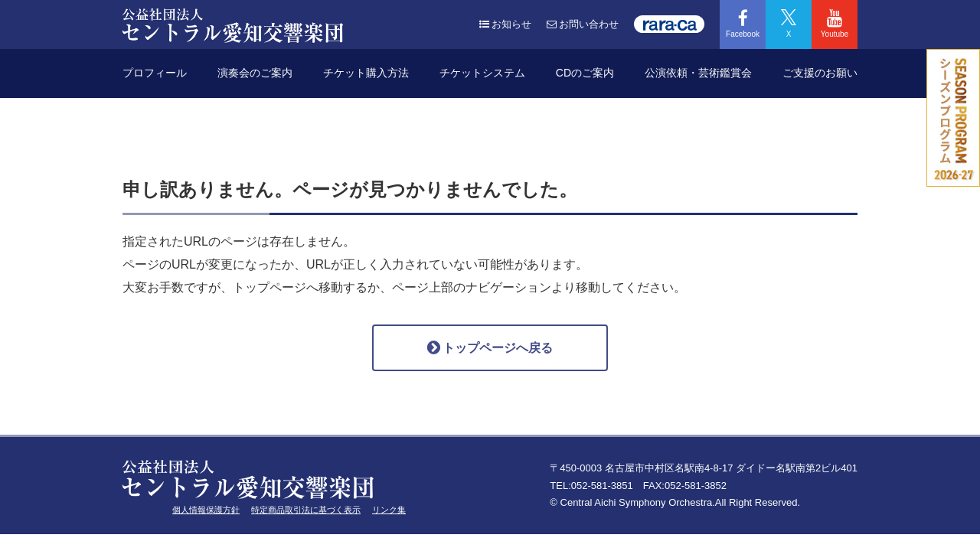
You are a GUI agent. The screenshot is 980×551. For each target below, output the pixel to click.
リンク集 (389, 510)
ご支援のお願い (820, 73)
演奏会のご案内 (255, 73)
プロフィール (155, 73)
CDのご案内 (585, 73)
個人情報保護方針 (206, 510)
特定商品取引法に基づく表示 (306, 510)
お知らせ (505, 24)
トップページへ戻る (490, 347)
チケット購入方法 (366, 73)
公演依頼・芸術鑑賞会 (698, 73)
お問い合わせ (583, 24)
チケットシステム (482, 73)
